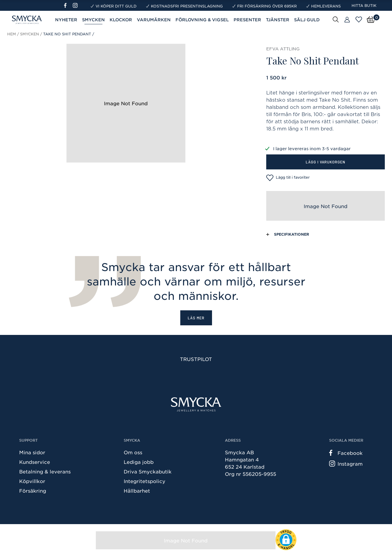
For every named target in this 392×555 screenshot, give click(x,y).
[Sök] (336, 19)
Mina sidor (32, 452)
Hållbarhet (137, 491)
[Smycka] (196, 404)
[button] (286, 540)
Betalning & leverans (45, 471)
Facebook (346, 453)
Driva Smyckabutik (148, 471)
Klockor (121, 20)
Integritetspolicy (144, 481)
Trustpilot (196, 359)
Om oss (133, 452)
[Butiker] (347, 20)
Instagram (346, 464)
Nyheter (66, 20)
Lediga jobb (139, 462)
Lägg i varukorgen (326, 162)
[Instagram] (76, 5)
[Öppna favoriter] (359, 19)
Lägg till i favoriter (288, 178)
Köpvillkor (32, 481)
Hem (12, 34)
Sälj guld (307, 20)
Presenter (247, 20)
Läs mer (196, 318)
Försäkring (33, 491)
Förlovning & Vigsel (202, 20)
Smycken (93, 20)
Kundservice (35, 462)
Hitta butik (364, 5)
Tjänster (278, 20)
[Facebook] (68, 5)
